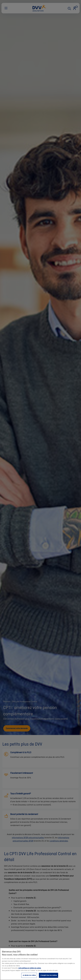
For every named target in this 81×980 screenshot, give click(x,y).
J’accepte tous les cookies (48, 975)
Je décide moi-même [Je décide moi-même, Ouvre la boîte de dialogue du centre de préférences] (29, 975)
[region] (40, 964)
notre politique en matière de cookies (30, 968)
